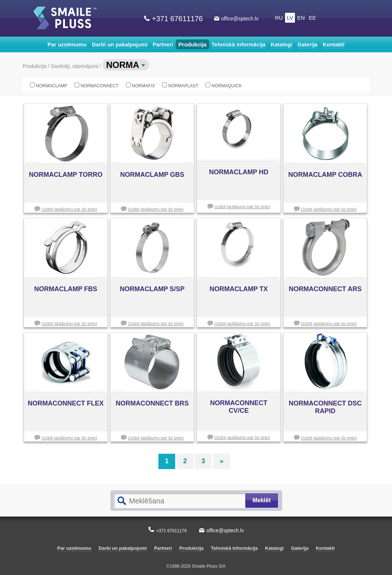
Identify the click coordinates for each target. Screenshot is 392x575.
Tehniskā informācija (239, 44)
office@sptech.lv (240, 19)
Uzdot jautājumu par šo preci (69, 209)
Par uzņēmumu (67, 44)
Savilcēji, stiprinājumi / (77, 66)
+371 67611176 (177, 19)
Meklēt (262, 500)
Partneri (163, 44)
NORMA (126, 65)
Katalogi (282, 44)
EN (301, 18)
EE (312, 18)
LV (290, 18)
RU (279, 18)
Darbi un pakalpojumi (120, 44)
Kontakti (334, 44)
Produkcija (193, 44)
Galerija (308, 44)
